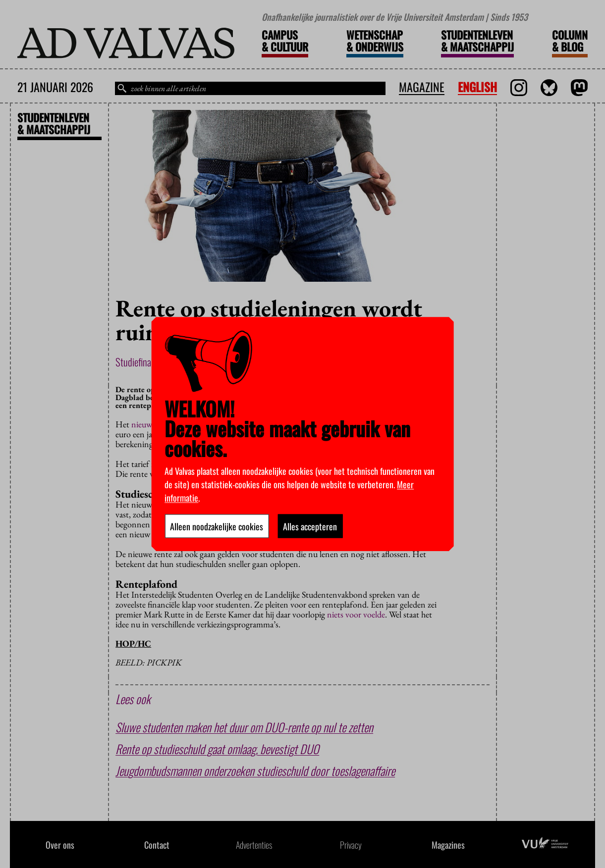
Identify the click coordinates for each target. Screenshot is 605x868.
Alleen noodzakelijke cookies (217, 526)
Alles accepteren (310, 526)
